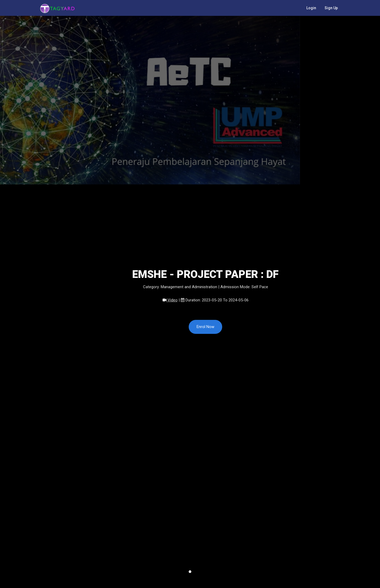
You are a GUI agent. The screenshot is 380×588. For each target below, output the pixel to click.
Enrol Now (205, 327)
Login (311, 8)
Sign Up (331, 8)
